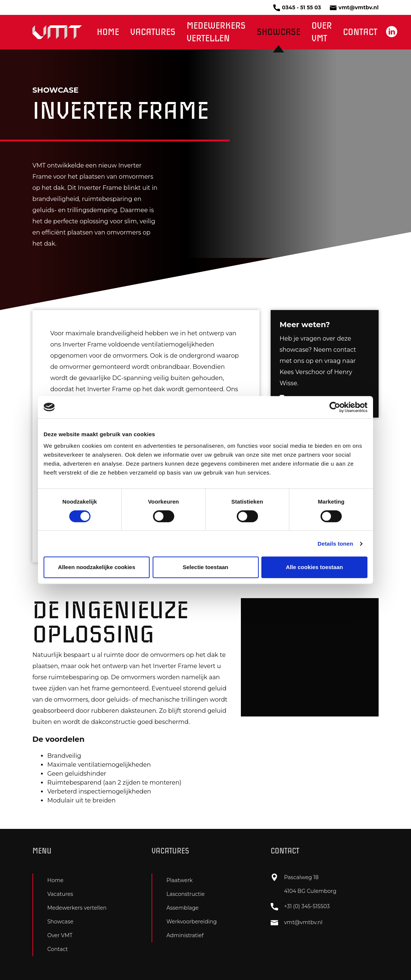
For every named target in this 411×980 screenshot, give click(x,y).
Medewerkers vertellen (216, 32)
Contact (360, 32)
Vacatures (153, 32)
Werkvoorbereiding (192, 922)
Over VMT (322, 32)
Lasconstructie (186, 894)
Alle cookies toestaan (314, 567)
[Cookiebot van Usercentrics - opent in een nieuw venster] (335, 407)
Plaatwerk (179, 880)
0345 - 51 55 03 (297, 8)
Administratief (185, 935)
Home (108, 32)
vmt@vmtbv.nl (354, 8)
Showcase (279, 32)
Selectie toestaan (206, 567)
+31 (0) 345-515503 (300, 907)
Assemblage (183, 908)
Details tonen (335, 544)
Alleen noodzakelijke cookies (97, 567)
